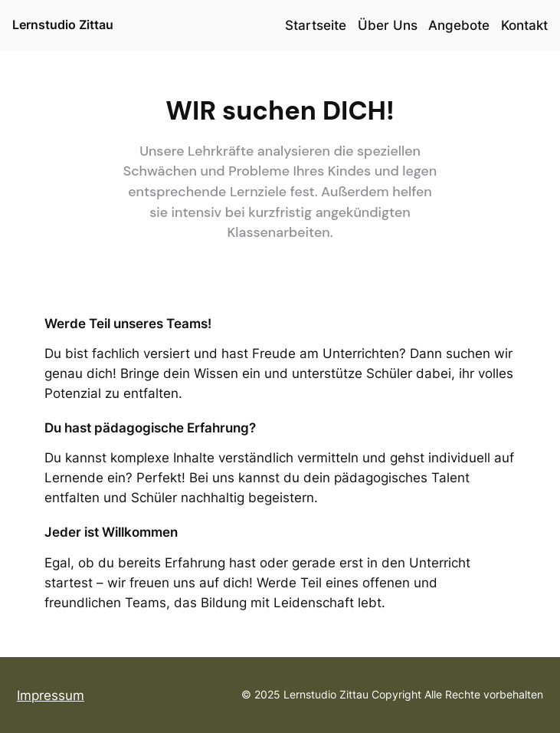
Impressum (51, 695)
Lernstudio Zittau (63, 25)
